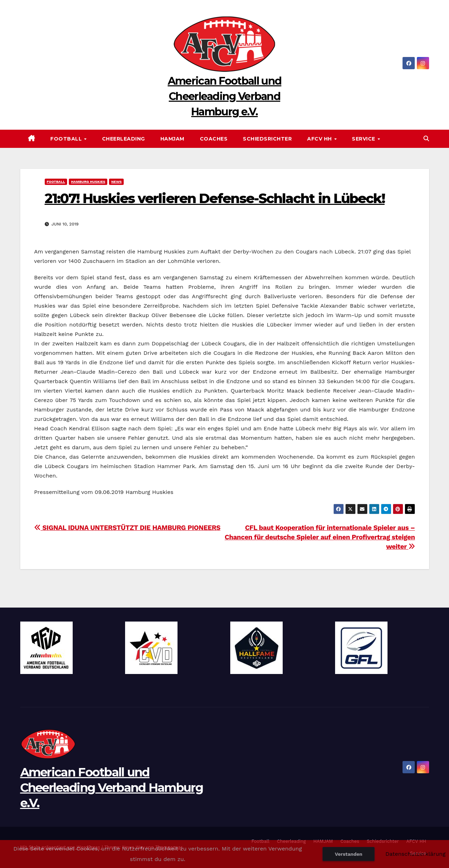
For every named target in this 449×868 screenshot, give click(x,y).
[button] (426, 139)
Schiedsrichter (267, 139)
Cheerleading (124, 139)
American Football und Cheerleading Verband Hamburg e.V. (224, 96)
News (116, 182)
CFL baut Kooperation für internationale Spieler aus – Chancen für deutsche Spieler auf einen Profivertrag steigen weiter (320, 537)
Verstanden (349, 854)
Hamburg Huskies (88, 182)
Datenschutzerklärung (415, 854)
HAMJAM (172, 139)
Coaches (214, 139)
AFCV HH (320, 139)
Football (67, 139)
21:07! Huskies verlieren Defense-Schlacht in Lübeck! (215, 198)
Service (364, 139)
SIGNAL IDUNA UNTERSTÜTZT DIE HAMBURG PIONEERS (127, 528)
